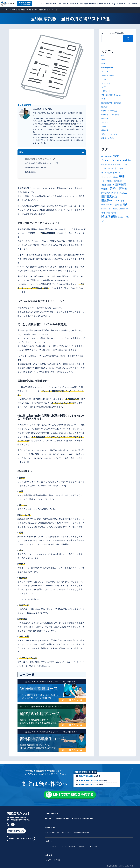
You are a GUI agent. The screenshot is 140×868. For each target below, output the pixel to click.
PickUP (104, 64)
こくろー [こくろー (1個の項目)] (125, 165)
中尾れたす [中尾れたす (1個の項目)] (115, 178)
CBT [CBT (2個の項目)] (103, 157)
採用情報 (121, 4)
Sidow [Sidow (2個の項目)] (119, 161)
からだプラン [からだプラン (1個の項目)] (112, 165)
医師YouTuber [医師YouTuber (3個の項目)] (122, 195)
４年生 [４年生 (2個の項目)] (126, 220)
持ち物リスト (30, 172)
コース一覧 (63, 4)
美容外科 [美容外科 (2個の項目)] (114, 216)
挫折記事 (105, 130)
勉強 (25, 10)
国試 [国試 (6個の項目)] (125, 207)
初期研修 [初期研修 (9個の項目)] (106, 186)
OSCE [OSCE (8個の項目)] (116, 156)
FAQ (113, 4)
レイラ (104, 87)
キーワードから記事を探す (113, 33)
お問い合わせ (132, 4)
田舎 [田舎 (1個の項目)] (127, 212)
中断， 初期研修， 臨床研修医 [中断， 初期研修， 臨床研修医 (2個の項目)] (112, 182)
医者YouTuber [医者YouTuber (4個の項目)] (108, 207)
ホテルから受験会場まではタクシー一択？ (42, 163)
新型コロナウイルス (110, 134)
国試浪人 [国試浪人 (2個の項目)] (104, 212)
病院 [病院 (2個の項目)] (108, 216)
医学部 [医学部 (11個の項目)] (123, 191)
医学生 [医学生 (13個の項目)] (114, 191)
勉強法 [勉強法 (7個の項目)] (105, 191)
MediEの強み (51, 4)
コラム (104, 79)
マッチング (106, 83)
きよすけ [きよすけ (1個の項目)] (119, 165)
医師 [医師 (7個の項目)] (114, 195)
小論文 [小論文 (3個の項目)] (115, 211)
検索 (128, 39)
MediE (104, 60)
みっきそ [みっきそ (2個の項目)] (110, 169)
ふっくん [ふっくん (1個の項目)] (104, 170)
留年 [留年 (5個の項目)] (103, 216)
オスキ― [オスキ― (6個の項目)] (119, 169)
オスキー (105, 71)
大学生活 (105, 122)
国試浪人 (105, 118)
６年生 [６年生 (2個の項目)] (104, 224)
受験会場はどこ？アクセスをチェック (40, 159)
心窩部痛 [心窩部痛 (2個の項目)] (122, 212)
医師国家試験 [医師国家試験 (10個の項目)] (109, 199)
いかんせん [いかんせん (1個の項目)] (104, 165)
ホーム (8, 10)
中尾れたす (106, 91)
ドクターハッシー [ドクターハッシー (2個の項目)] (119, 174)
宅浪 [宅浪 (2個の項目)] (110, 212)
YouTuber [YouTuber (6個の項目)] (127, 161)
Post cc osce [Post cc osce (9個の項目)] (109, 161)
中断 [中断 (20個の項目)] (122, 178)
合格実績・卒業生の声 (88, 4)
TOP (42, 4)
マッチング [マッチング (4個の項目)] (106, 178)
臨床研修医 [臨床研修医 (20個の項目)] (109, 220)
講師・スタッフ (104, 4)
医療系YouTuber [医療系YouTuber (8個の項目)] (111, 203)
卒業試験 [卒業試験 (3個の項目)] (118, 207)
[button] (83, 152)
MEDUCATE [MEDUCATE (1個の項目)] (108, 157)
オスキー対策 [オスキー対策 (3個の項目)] (107, 174)
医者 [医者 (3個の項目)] (122, 203)
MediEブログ (17, 10)
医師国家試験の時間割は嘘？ (37, 167)
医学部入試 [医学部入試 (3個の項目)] (106, 195)
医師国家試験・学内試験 (112, 103)
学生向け (105, 126)
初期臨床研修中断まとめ (112, 95)
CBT (103, 56)
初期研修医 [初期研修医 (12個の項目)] (119, 186)
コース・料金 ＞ (52, 812)
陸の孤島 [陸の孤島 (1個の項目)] (121, 220)
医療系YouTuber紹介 (110, 111)
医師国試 (105, 107)
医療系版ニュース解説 (111, 115)
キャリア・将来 (108, 75)
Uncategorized (108, 67)
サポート (74, 4)
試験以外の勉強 (108, 138)
